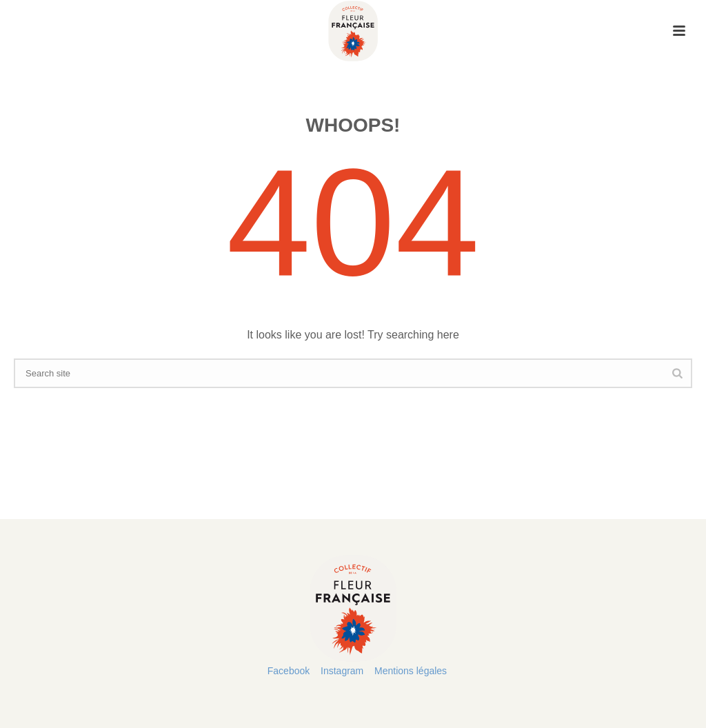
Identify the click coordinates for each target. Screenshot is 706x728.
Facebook (289, 671)
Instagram (342, 671)
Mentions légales (411, 671)
